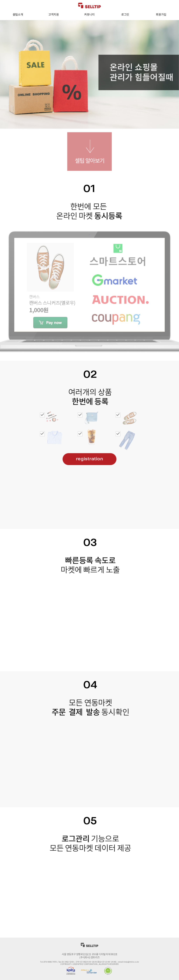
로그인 (125, 15)
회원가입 (161, 15)
